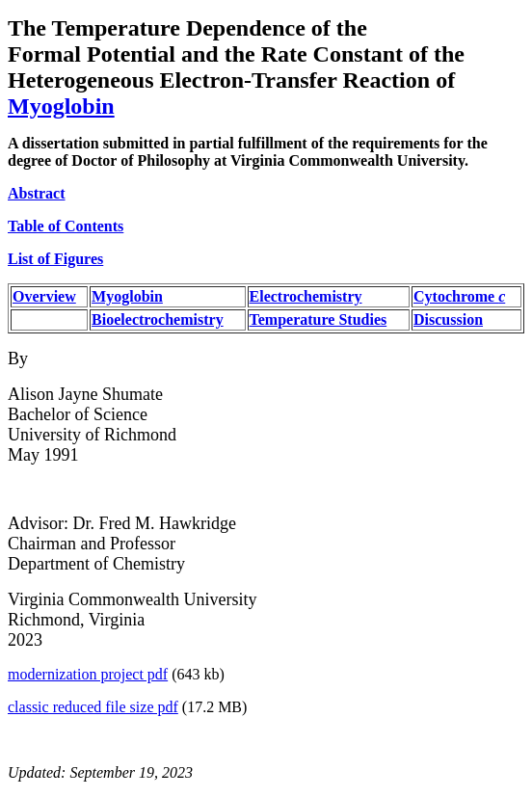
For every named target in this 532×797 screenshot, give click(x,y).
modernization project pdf (88, 674)
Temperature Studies (319, 319)
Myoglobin (61, 106)
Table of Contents (66, 226)
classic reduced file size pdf (93, 707)
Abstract (37, 193)
